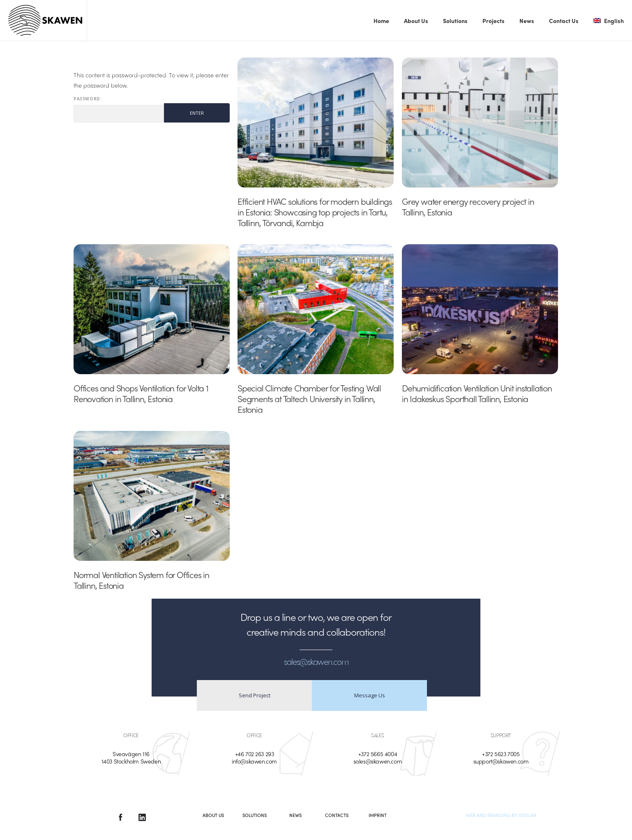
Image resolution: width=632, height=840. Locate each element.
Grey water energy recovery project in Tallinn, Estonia (468, 206)
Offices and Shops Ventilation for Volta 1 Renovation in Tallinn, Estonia (141, 393)
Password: (119, 110)
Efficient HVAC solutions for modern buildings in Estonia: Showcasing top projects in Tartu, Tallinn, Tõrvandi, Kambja (315, 212)
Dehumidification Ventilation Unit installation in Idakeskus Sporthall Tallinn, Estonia (477, 393)
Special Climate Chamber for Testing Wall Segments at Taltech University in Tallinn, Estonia (309, 398)
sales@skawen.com (378, 761)
